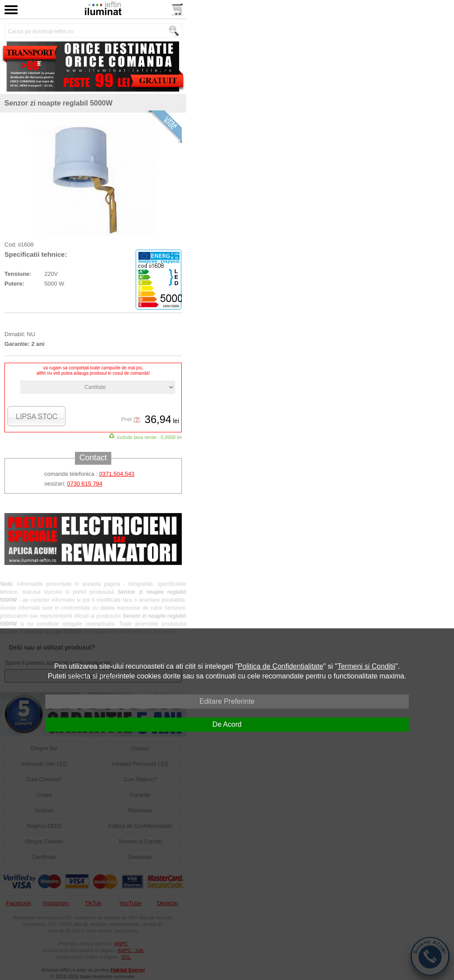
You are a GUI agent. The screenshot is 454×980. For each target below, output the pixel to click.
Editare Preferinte (227, 701)
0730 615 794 (85, 484)
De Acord (227, 724)
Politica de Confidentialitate (280, 666)
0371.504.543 (117, 474)
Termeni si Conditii (366, 666)
